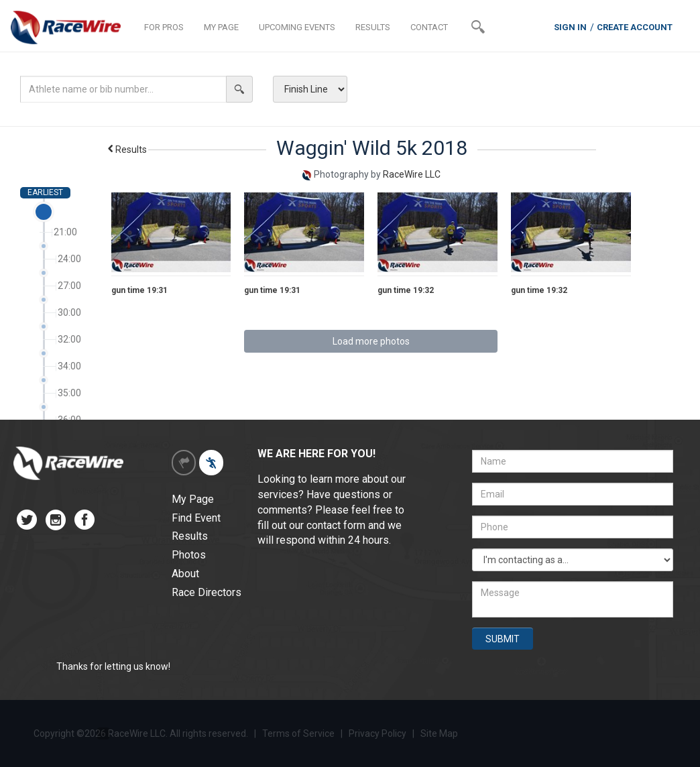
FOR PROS (164, 27)
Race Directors (207, 592)
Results (126, 150)
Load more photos (371, 341)
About (185, 574)
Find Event (196, 518)
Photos (189, 555)
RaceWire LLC (412, 174)
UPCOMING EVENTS (297, 27)
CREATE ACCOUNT (635, 27)
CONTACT (429, 27)
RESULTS (373, 27)
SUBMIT (503, 639)
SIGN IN (570, 27)
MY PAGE (221, 27)
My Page (193, 499)
